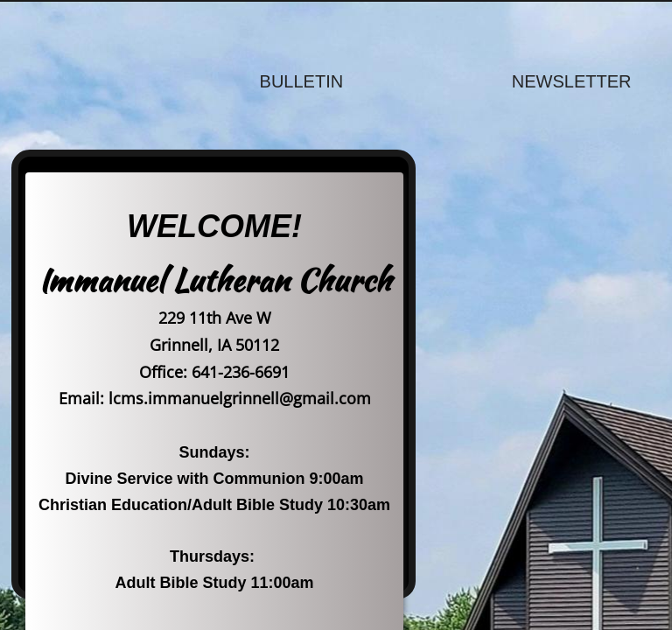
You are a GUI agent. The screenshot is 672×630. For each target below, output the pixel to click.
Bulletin (302, 81)
